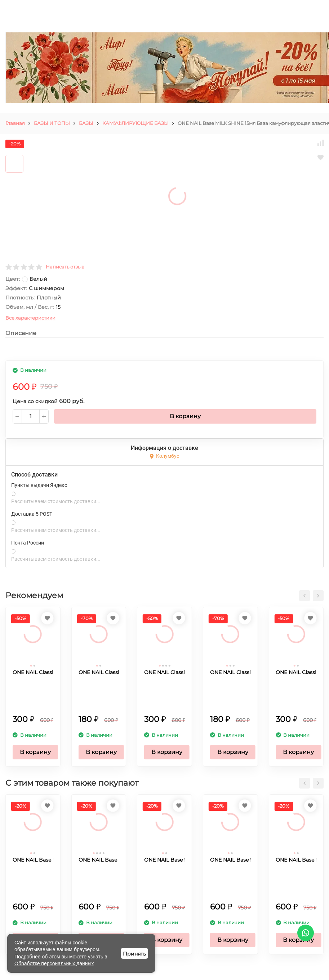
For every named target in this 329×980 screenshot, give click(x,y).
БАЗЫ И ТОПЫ (52, 123)
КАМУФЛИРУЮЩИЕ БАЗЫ (135, 123)
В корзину (185, 416)
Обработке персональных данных (54, 963)
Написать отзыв (65, 267)
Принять (134, 954)
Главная (15, 123)
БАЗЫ (86, 123)
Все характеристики (30, 318)
